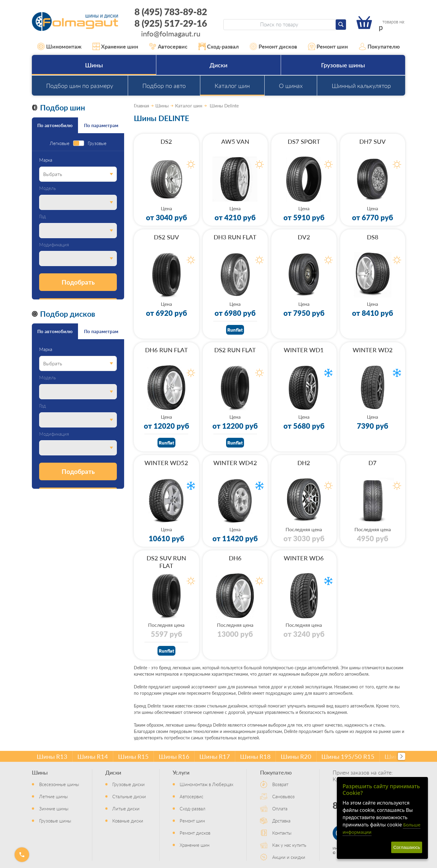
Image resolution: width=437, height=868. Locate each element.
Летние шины (53, 796)
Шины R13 (52, 756)
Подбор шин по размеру (80, 86)
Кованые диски (128, 821)
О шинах (291, 86)
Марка (46, 160)
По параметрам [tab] (101, 125)
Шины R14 (93, 756)
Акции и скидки (289, 857)
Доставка (281, 821)
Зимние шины (54, 808)
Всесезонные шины (59, 784)
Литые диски (126, 808)
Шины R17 (215, 756)
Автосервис (168, 46)
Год (42, 216)
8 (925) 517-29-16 (171, 23)
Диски (218, 65)
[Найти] (341, 25)
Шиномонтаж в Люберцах (207, 784)
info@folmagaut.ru (171, 33)
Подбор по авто (164, 86)
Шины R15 (133, 756)
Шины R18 (255, 756)
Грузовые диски (129, 784)
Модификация (54, 245)
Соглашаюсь (407, 847)
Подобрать (78, 282)
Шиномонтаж (59, 46)
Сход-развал (219, 46)
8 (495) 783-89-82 (171, 12)
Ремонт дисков (273, 46)
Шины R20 (296, 756)
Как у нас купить (289, 845)
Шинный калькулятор (361, 86)
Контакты (282, 833)
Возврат (280, 784)
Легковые (60, 143)
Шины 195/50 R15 (348, 756)
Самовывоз (283, 796)
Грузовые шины (343, 65)
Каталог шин (232, 86)
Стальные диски (129, 796)
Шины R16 (174, 756)
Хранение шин (115, 46)
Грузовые (97, 143)
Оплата (280, 808)
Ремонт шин (328, 46)
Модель (47, 188)
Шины (94, 65)
